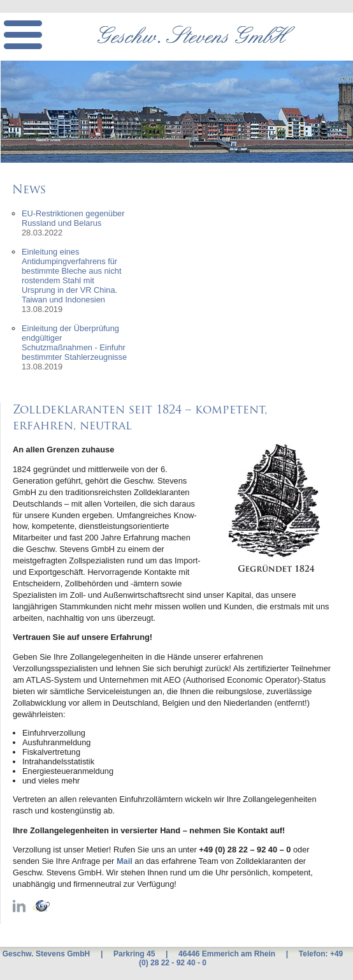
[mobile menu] (23, 35)
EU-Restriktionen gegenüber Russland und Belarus (73, 218)
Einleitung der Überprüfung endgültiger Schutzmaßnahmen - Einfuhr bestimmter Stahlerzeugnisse (74, 343)
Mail (125, 861)
